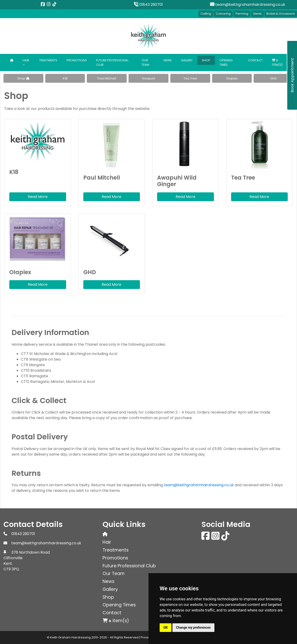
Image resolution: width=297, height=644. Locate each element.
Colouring (223, 14)
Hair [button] (26, 60)
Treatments (48, 60)
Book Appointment (292, 75)
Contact (255, 60)
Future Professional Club (112, 62)
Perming (241, 14)
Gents (257, 14)
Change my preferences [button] (193, 628)
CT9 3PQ (11, 569)
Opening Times (226, 62)
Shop (206, 60)
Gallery (187, 60)
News (168, 60)
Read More (38, 197)
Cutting (205, 14)
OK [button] (166, 628)
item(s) (277, 63)
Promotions (77, 60)
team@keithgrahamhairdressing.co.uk (248, 5)
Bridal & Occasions (281, 14)
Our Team (145, 62)
